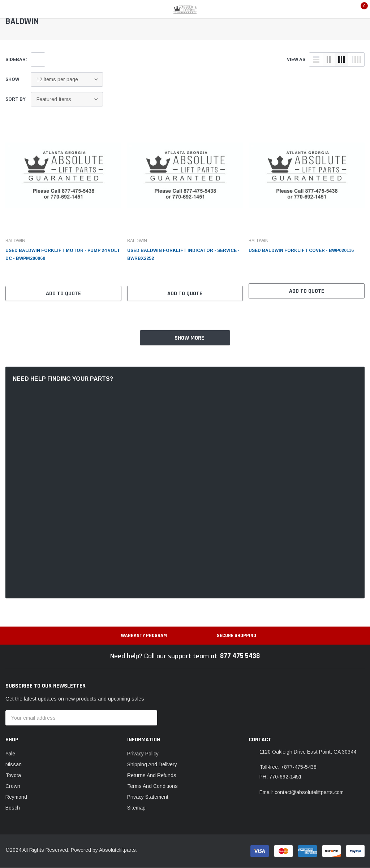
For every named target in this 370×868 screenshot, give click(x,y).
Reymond (16, 797)
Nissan (14, 765)
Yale (10, 754)
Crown (13, 786)
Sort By (16, 99)
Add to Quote (63, 294)
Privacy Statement (148, 797)
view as (296, 60)
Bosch (13, 808)
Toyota (13, 776)
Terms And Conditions (152, 786)
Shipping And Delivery (152, 765)
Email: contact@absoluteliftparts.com (302, 793)
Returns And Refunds (152, 776)
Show (12, 79)
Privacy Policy (143, 754)
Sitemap (136, 808)
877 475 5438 (240, 657)
